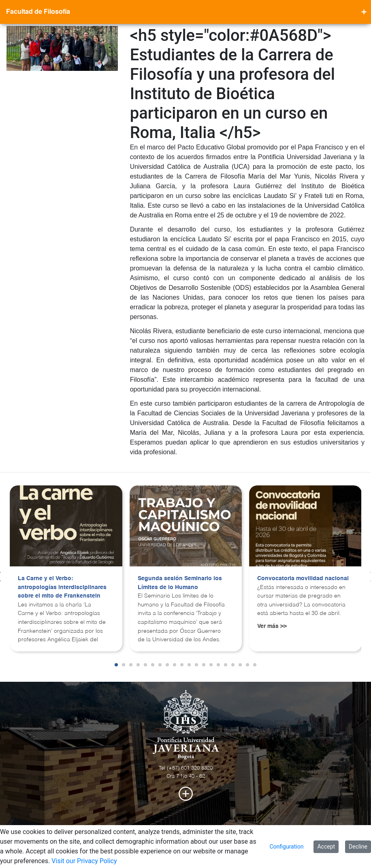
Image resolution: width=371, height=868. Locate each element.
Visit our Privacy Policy (84, 861)
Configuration (286, 847)
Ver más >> (272, 626)
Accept (326, 847)
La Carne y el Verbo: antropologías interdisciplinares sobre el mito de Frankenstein (62, 587)
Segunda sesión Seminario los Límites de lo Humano (180, 583)
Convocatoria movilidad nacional (303, 579)
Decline (358, 847)
